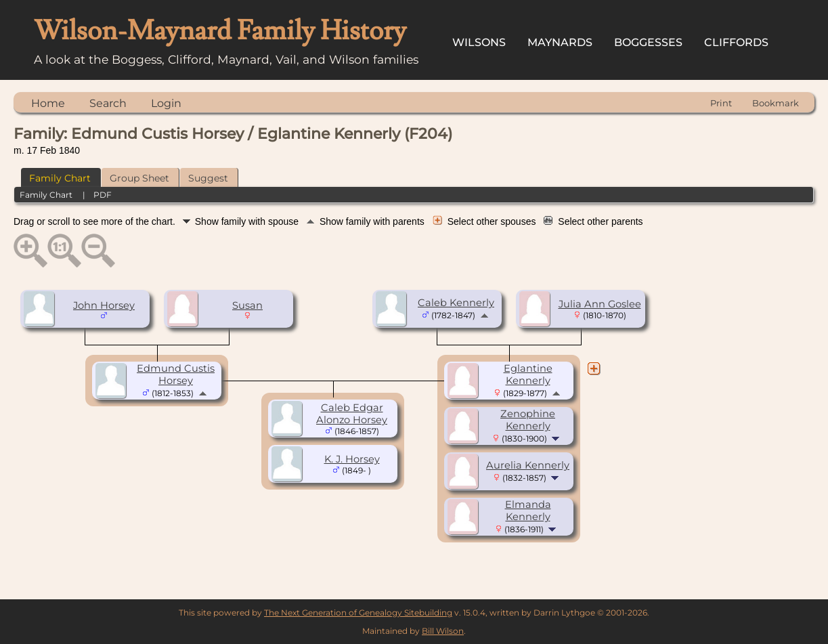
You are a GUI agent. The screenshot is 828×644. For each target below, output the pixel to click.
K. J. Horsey (352, 459)
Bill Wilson (443, 631)
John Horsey (104, 305)
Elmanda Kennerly (528, 511)
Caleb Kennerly (456, 303)
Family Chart (60, 178)
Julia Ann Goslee (600, 304)
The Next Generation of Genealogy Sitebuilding (358, 613)
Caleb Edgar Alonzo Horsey (352, 414)
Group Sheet (139, 178)
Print (721, 103)
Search (108, 103)
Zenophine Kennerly (528, 420)
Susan (247, 305)
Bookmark (776, 103)
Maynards (560, 42)
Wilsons (479, 42)
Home (48, 103)
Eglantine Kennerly (528, 374)
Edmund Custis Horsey (176, 374)
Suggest (208, 178)
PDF (103, 195)
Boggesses (648, 42)
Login (166, 103)
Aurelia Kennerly (528, 465)
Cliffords (736, 42)
